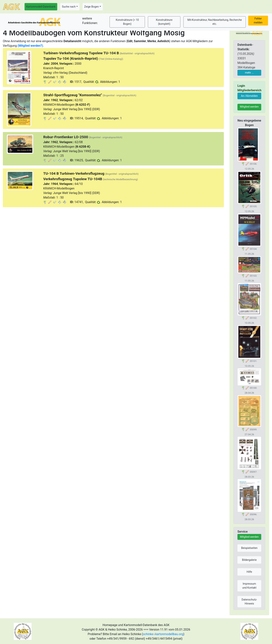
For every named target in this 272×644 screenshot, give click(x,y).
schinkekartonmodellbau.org (163, 634)
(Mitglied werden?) (30, 46)
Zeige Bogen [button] (92, 7)
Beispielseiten (249, 548)
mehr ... (249, 73)
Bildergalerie (249, 560)
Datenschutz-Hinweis (249, 602)
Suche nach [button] (69, 7)
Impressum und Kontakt (249, 586)
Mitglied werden (249, 107)
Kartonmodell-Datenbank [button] (41, 7)
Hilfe (249, 572)
